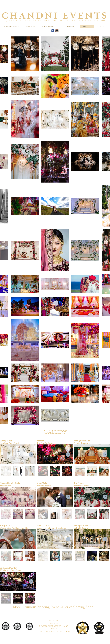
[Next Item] (31, 454)
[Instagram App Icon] (57, 31)
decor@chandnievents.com (54, 631)
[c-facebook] (53, 31)
